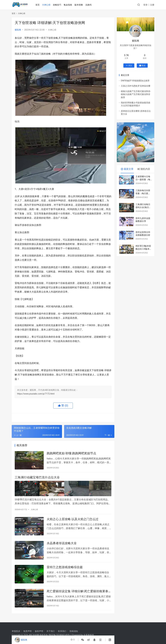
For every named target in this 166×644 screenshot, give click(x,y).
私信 (142, 66)
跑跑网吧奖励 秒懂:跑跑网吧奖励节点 (71, 454)
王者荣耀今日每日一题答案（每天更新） (143, 179)
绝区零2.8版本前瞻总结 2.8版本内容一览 (144, 249)
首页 (38, 5)
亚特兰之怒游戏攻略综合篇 (65, 569)
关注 (129, 66)
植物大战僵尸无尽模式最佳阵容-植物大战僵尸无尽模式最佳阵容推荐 (136, 94)
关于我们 (51, 631)
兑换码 (89, 5)
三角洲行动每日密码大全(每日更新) (143, 207)
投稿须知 (74, 631)
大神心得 (47, 5)
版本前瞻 (79, 5)
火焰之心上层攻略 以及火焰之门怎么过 (73, 520)
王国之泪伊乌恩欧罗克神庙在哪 (136, 86)
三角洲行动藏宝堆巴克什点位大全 (37, 478)
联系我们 (62, 631)
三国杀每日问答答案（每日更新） (143, 193)
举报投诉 (16, 631)
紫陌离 (18, 30)
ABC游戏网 (34, 635)
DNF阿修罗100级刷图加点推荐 (135, 81)
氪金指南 (68, 5)
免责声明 (27, 631)
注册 (152, 5)
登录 (145, 5)
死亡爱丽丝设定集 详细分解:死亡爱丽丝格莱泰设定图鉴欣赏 (79, 594)
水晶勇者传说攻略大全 (62, 545)
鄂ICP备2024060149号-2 (60, 635)
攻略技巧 (57, 5)
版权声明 (39, 631)
